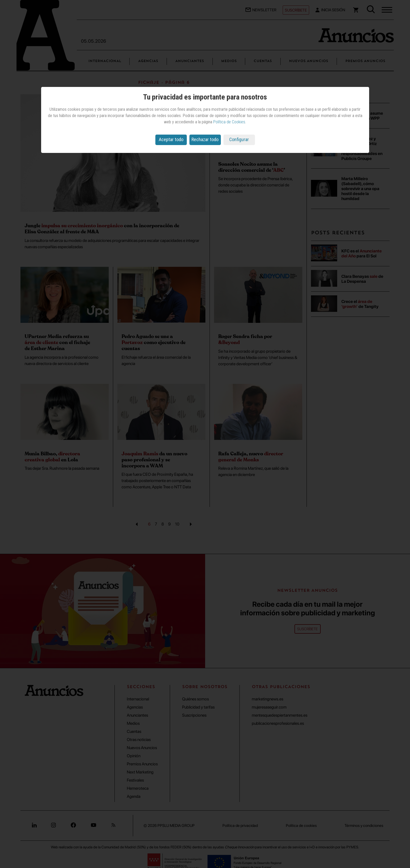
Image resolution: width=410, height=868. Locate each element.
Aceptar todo (171, 139)
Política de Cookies (229, 122)
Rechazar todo (205, 139)
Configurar (239, 139)
